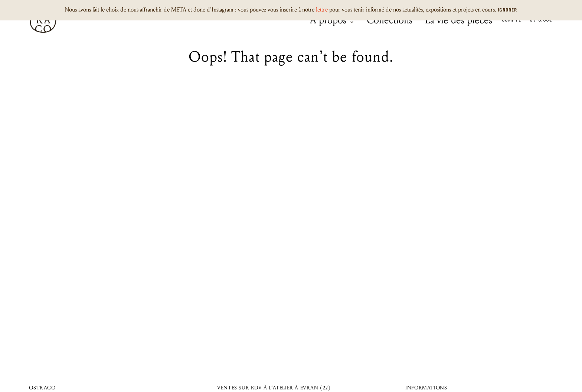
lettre (322, 9)
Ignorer (507, 10)
